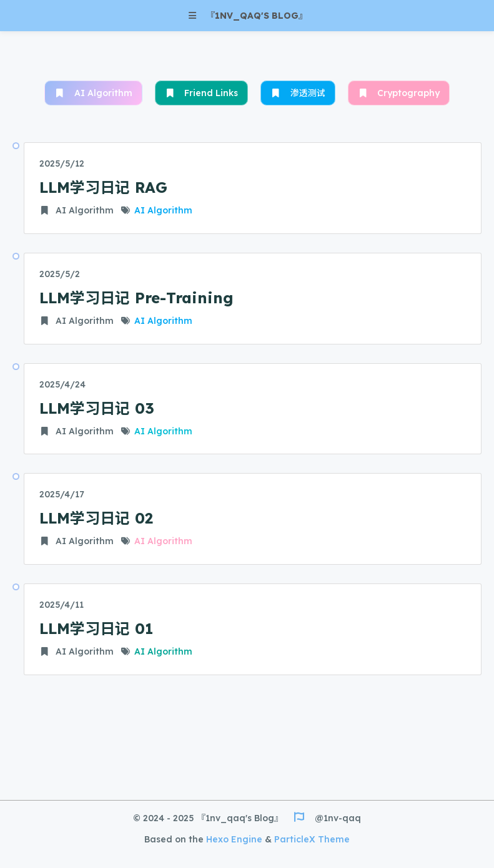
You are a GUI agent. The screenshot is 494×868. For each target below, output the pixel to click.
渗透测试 (298, 93)
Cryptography (399, 93)
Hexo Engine (234, 839)
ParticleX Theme (312, 839)
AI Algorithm (93, 93)
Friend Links (202, 93)
